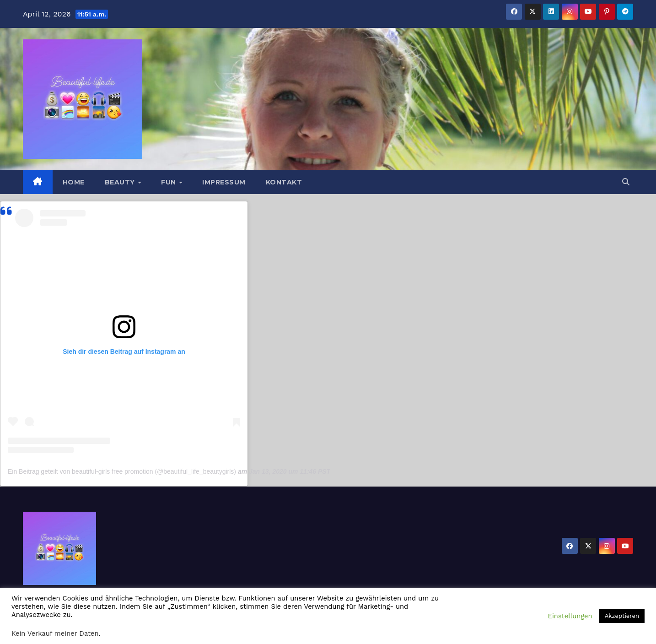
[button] (626, 182)
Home (74, 182)
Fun (169, 182)
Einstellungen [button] (570, 616)
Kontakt (284, 182)
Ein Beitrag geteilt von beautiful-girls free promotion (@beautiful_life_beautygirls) (122, 471)
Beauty (121, 182)
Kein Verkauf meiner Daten (55, 633)
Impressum (224, 182)
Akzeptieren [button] (622, 616)
